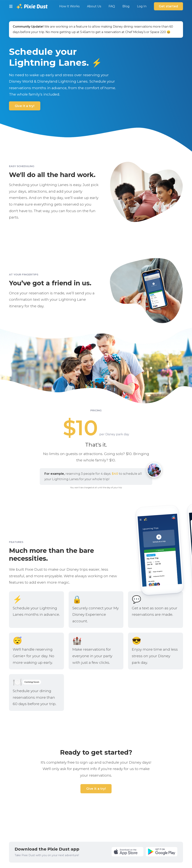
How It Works (69, 6)
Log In (142, 6)
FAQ (112, 6)
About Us (94, 6)
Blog (126, 6)
